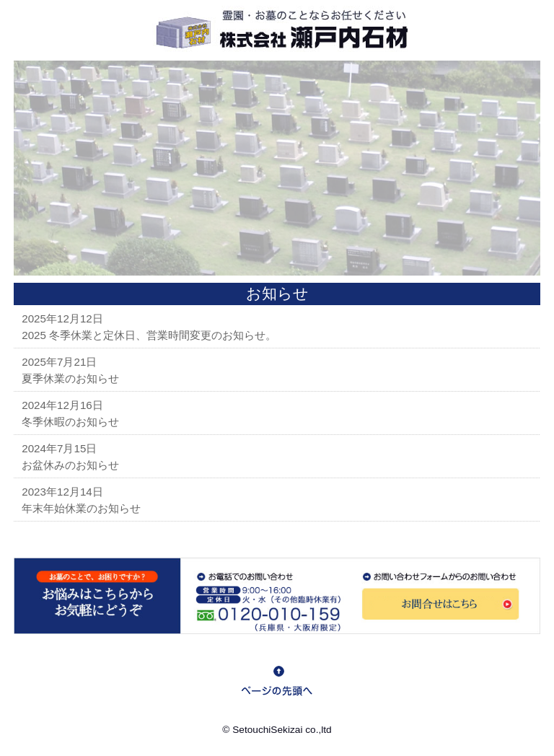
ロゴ (277, 30)
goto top (277, 681)
